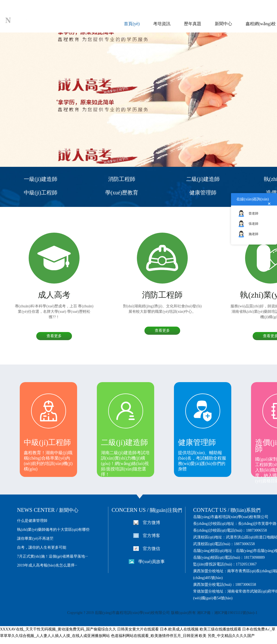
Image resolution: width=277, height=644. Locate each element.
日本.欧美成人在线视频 (179, 629)
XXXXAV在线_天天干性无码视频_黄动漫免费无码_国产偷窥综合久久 (58, 629)
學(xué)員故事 (151, 562)
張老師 (253, 224)
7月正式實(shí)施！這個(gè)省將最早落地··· (52, 556)
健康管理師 (203, 193)
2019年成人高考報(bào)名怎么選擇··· (47, 565)
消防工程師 (122, 179)
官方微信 (151, 549)
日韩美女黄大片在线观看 (138, 629)
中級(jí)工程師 (41, 193)
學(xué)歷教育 (122, 193)
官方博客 (151, 536)
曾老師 (253, 213)
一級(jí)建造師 (41, 179)
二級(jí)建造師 (203, 179)
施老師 (253, 234)
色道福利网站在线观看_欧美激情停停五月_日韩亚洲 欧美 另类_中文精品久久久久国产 (183, 636)
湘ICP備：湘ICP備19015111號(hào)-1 (227, 613)
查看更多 (54, 336)
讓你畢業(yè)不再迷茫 (35, 539)
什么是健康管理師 (32, 521)
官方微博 (151, 523)
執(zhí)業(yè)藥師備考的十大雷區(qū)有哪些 (53, 530)
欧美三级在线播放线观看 (220, 629)
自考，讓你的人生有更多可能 (42, 547)
